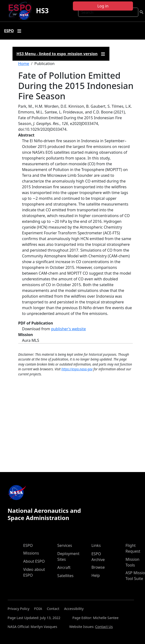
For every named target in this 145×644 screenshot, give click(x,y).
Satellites (65, 576)
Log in (103, 6)
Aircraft (64, 567)
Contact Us (104, 627)
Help (96, 575)
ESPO (28, 545)
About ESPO (34, 561)
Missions (31, 553)
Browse (98, 567)
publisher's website (68, 329)
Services (65, 545)
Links (96, 545)
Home (24, 64)
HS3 (42, 11)
